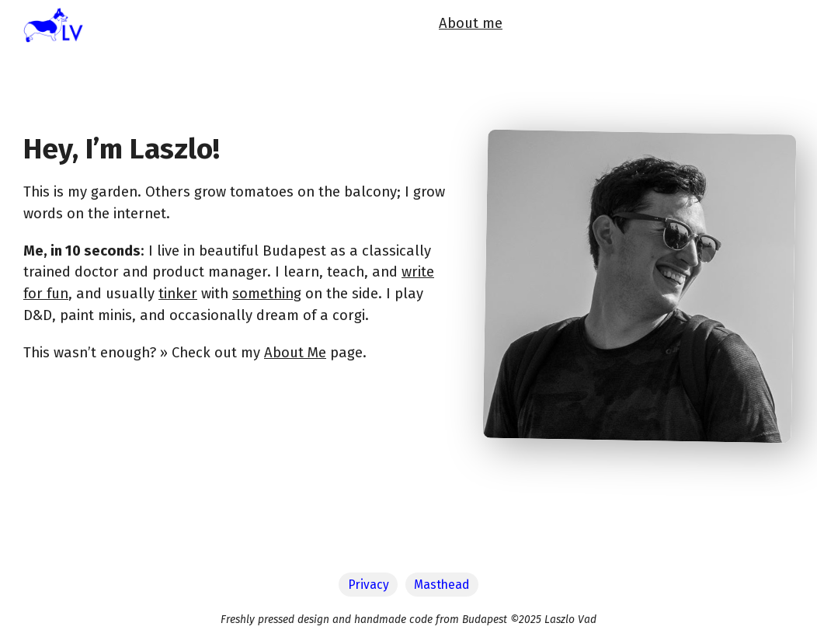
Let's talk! (761, 28)
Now (575, 28)
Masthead (442, 585)
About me (516, 28)
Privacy (369, 585)
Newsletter (681, 28)
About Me (295, 353)
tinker (178, 294)
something (267, 294)
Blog (617, 28)
